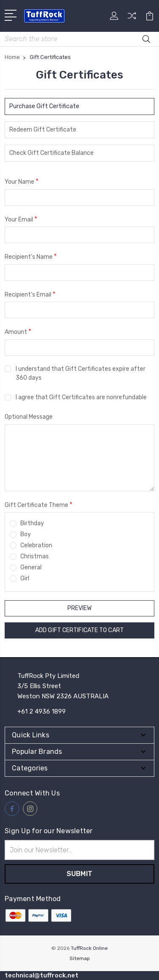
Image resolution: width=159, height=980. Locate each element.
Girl (25, 578)
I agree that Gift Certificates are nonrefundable (81, 397)
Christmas (35, 556)
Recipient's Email (30, 294)
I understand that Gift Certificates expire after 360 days (81, 373)
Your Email (21, 219)
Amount (18, 332)
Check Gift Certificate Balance (52, 153)
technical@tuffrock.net (42, 975)
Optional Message (29, 417)
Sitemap (80, 958)
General (31, 567)
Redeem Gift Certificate (43, 130)
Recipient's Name (31, 256)
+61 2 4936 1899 (42, 711)
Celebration (36, 545)
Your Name (22, 181)
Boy (26, 534)
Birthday (32, 523)
